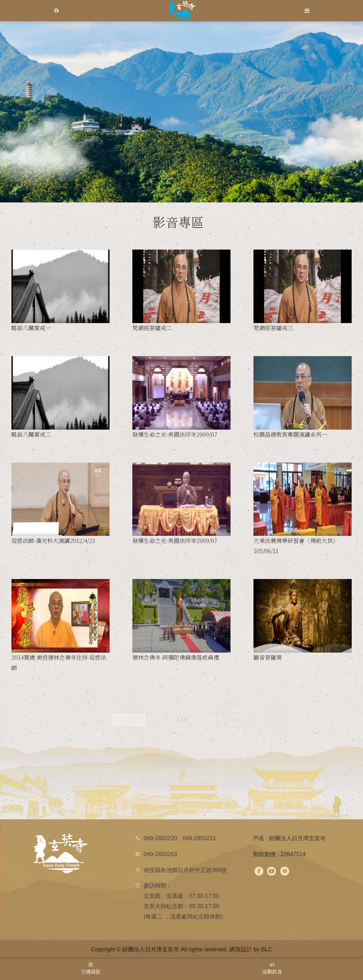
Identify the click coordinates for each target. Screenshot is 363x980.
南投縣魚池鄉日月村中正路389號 (185, 870)
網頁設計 (241, 950)
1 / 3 (181, 719)
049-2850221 (199, 838)
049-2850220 (160, 838)
